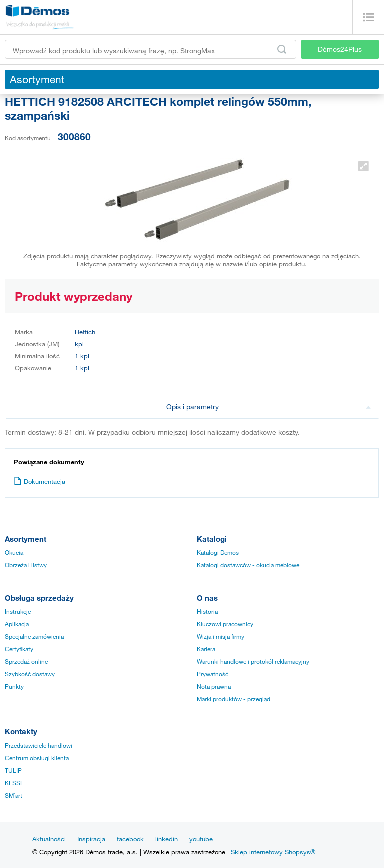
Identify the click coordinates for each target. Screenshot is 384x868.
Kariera (206, 649)
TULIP (13, 770)
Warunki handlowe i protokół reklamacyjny (253, 661)
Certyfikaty (19, 649)
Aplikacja (17, 624)
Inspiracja (91, 839)
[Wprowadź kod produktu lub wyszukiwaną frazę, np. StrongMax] (151, 49)
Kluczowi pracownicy (225, 624)
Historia (207, 611)
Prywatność (213, 674)
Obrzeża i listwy (26, 565)
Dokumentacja (40, 481)
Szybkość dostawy (30, 674)
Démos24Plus (340, 49)
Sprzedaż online (26, 661)
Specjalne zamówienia (34, 636)
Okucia (14, 552)
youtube (201, 839)
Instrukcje (18, 611)
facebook (130, 839)
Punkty (14, 686)
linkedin (167, 839)
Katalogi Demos (218, 552)
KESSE (14, 783)
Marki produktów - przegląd (234, 699)
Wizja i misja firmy (221, 636)
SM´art (14, 795)
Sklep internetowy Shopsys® (273, 852)
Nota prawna (214, 686)
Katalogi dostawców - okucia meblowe (248, 565)
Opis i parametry (269, 407)
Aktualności (49, 839)
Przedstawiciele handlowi (39, 745)
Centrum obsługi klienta (37, 758)
